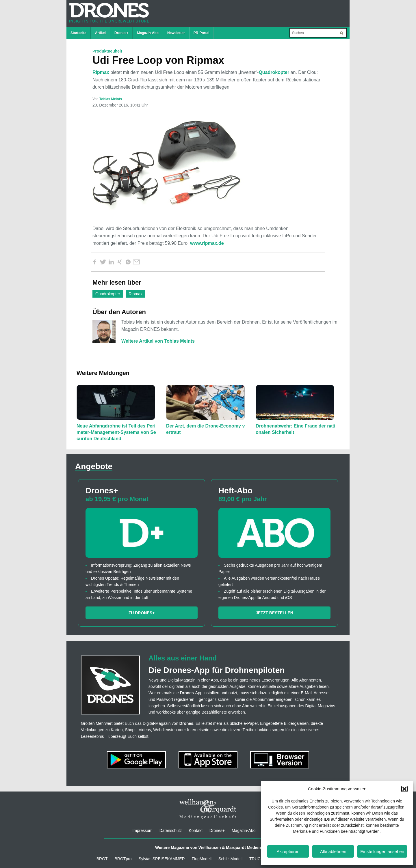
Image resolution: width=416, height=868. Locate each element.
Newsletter (176, 33)
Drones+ (121, 33)
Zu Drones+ (142, 613)
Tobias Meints (111, 99)
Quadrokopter (274, 72)
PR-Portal (201, 33)
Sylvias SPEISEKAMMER (162, 859)
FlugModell (202, 859)
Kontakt (195, 830)
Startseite (78, 33)
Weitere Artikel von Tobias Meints (158, 341)
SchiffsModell (230, 859)
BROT (102, 859)
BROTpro (123, 859)
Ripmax (101, 72)
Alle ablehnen (333, 851)
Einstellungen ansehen (382, 851)
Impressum (143, 830)
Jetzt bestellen (274, 613)
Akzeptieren (288, 851)
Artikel (100, 33)
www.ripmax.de (207, 243)
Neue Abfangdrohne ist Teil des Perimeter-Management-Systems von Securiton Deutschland (116, 432)
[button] (404, 789)
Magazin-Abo (148, 33)
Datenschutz (171, 830)
